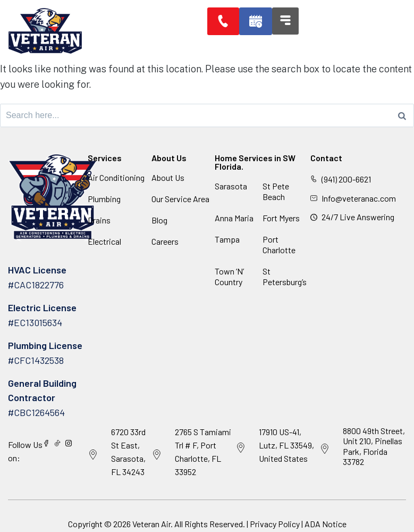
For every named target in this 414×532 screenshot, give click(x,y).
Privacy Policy (275, 524)
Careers (165, 241)
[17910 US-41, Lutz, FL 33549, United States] (241, 448)
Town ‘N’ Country (229, 276)
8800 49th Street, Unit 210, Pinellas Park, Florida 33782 (374, 446)
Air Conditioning (116, 177)
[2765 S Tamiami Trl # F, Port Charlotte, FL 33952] (157, 455)
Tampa (227, 239)
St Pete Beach (276, 191)
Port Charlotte (279, 244)
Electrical (104, 241)
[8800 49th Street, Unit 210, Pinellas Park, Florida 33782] (325, 449)
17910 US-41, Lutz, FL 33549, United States (286, 445)
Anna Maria (234, 218)
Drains (99, 220)
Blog (159, 220)
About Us (168, 177)
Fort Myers (281, 218)
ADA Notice (326, 524)
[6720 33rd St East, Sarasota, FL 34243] (93, 455)
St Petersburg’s (285, 276)
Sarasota (231, 186)
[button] (258, 21)
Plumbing (104, 199)
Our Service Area (180, 199)
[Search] (402, 115)
